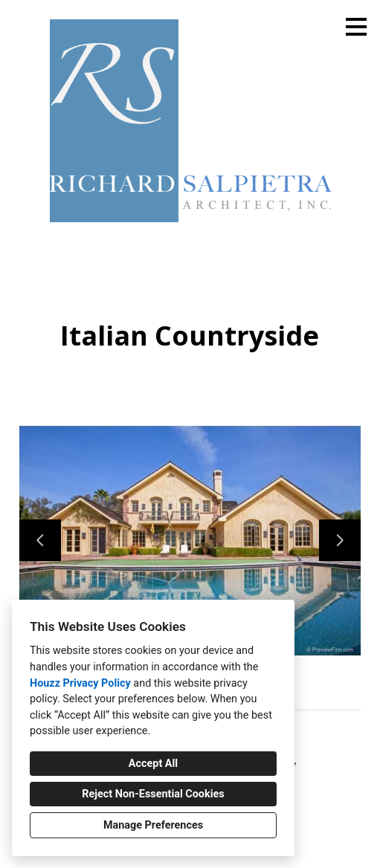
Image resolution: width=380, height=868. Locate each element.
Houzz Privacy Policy (80, 683)
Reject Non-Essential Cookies (153, 794)
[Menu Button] (356, 27)
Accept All (153, 764)
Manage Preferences (153, 825)
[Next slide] (340, 540)
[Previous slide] (40, 540)
